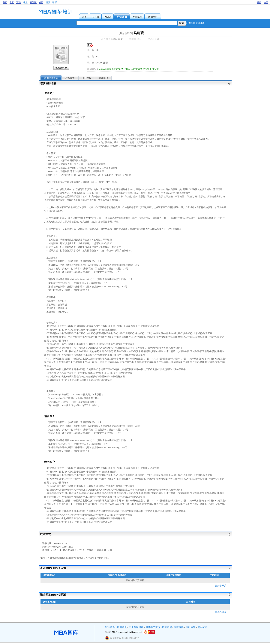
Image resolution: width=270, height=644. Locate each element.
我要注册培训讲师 (195, 23)
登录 (259, 2)
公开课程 (87, 78)
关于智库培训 (136, 627)
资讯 (41, 2)
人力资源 (135, 69)
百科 (19, 2)
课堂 (25, 2)
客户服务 (126, 69)
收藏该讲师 (61, 68)
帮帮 (55, 2)
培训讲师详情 (51, 78)
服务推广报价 (153, 627)
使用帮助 (202, 627)
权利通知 (190, 627)
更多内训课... (221, 612)
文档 (12, 2)
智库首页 (110, 627)
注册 (266, 2)
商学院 (33, 2)
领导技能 (145, 69)
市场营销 (116, 69)
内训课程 (103, 78)
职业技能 (154, 69)
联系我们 (167, 627)
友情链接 (179, 627)
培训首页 (122, 627)
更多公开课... (221, 586)
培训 (48, 2)
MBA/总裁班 (105, 69)
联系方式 (70, 78)
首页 (5, 2)
